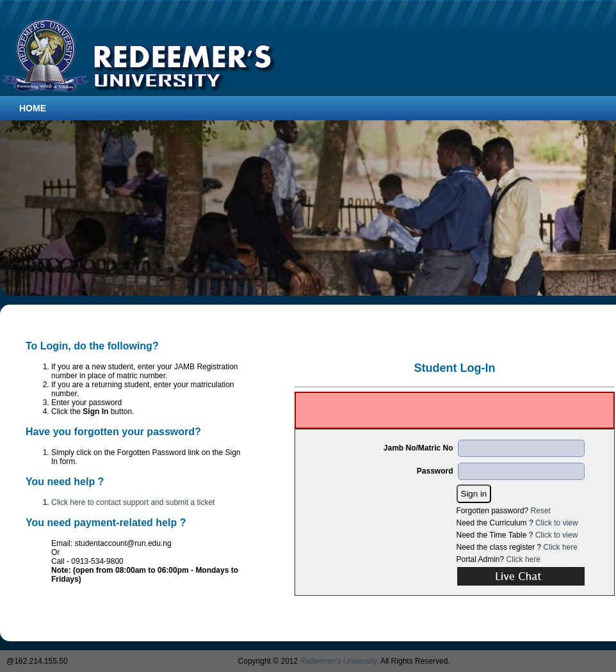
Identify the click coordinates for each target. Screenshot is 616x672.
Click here (561, 547)
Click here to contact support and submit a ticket (133, 502)
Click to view (557, 523)
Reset (541, 511)
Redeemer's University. (340, 661)
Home (33, 108)
